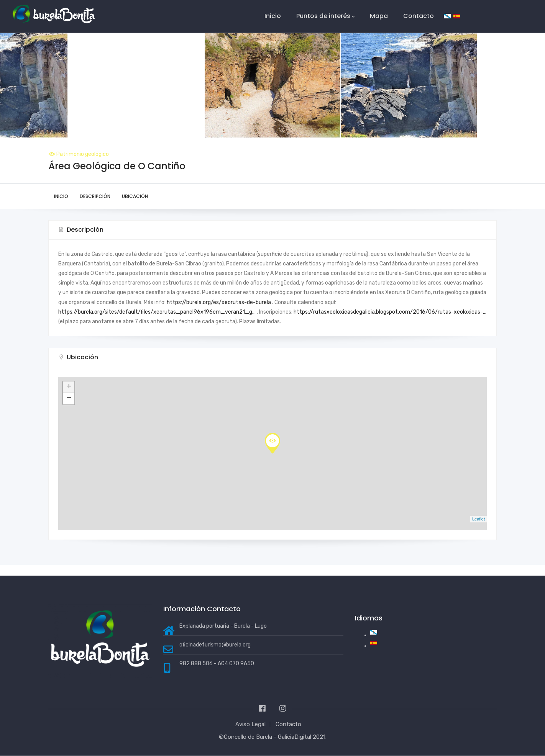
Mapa (379, 16)
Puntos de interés (325, 16)
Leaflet (479, 519)
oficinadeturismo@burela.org (215, 645)
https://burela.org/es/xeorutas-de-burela (219, 302)
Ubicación (135, 196)
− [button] (69, 399)
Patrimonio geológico (83, 154)
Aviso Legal (250, 724)
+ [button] (69, 387)
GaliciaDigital (295, 737)
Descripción (95, 196)
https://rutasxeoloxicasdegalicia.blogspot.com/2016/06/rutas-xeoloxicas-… (390, 312)
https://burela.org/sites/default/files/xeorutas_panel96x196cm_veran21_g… (157, 312)
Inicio (273, 16)
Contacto (419, 16)
